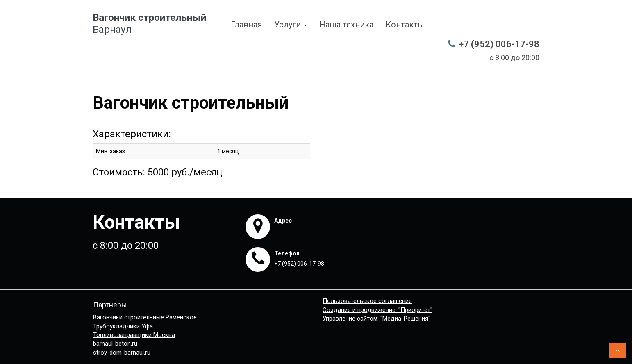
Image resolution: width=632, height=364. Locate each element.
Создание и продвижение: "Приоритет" (377, 310)
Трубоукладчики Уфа (123, 326)
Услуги (291, 25)
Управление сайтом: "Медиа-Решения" (376, 318)
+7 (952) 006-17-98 (499, 44)
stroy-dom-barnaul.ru (122, 353)
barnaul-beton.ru (115, 344)
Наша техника (346, 25)
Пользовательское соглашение (367, 301)
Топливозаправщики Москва (134, 335)
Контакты (405, 25)
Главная (246, 25)
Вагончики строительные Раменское (145, 317)
